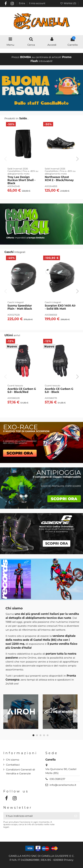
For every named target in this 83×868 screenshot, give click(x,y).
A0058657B (51, 398)
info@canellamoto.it (63, 785)
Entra (22, 3)
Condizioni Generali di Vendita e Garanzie (20, 771)
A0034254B (14, 186)
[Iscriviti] (76, 816)
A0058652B (14, 398)
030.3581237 (57, 779)
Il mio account (37, 3)
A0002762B (14, 315)
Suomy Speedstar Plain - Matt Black (20, 307)
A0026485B (51, 186)
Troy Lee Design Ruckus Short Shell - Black (21, 180)
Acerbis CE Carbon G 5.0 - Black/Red (22, 390)
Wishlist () (68, 3)
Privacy (69, 860)
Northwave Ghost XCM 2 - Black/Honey (59, 179)
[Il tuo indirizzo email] (38, 816)
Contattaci (13, 765)
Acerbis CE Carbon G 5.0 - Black (59, 390)
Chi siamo (13, 760)
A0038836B (51, 315)
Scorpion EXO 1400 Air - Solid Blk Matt (60, 307)
